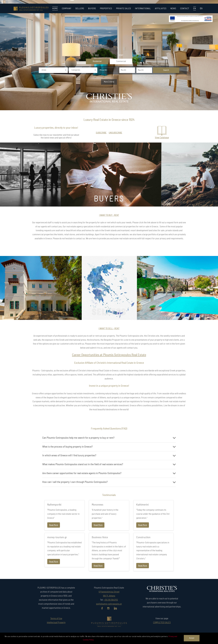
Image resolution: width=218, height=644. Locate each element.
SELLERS (80, 8)
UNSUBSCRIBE (115, 133)
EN (195, 8)
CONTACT (185, 8)
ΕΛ (201, 8)
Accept (192, 638)
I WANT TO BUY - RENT (109, 215)
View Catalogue (162, 138)
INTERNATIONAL (143, 8)
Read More (54, 525)
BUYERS (92, 8)
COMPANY (67, 8)
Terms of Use (56, 618)
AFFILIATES (161, 8)
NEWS (173, 8)
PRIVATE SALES (124, 8)
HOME (55, 8)
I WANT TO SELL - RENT (109, 328)
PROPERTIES (106, 8)
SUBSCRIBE (101, 133)
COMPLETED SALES (162, 623)
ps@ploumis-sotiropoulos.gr (109, 604)
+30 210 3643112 (111, 600)
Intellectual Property (56, 623)
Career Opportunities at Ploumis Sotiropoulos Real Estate (109, 355)
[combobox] (53, 70)
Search (166, 70)
